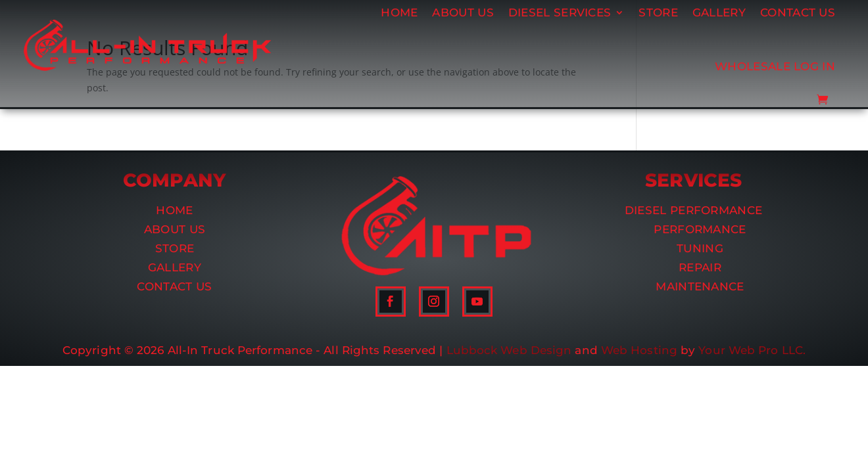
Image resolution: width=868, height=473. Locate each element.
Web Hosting (639, 350)
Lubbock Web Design (509, 350)
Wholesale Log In (775, 51)
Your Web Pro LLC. (752, 350)
